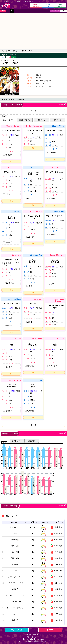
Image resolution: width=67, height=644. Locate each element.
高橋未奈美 (53, 366)
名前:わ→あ (57, 120)
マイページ (55, 11)
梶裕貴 (30, 198)
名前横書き (32, 441)
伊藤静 (51, 284)
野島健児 (9, 242)
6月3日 (33, 223)
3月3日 (33, 137)
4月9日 (11, 177)
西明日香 (30, 237)
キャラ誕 (6, 5)
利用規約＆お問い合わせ (34, 635)
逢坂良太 (52, 235)
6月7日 (11, 269)
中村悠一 (9, 325)
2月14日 (12, 135)
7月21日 (55, 266)
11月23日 (12, 391)
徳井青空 (9, 367)
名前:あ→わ (41, 120)
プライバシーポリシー (34, 637)
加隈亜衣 (30, 322)
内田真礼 (30, 366)
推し (11, 161)
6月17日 (33, 266)
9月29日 (33, 349)
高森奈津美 (10, 283)
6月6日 (55, 220)
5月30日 (12, 223)
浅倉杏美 (52, 199)
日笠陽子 (9, 194)
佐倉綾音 (52, 153)
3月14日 (55, 135)
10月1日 (55, 349)
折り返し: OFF (17, 441)
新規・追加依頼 (17, 630)
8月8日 (33, 308)
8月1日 (11, 308)
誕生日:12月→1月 (25, 120)
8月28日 (55, 312)
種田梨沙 (9, 155)
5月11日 (55, 179)
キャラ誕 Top (6, 51)
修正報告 (50, 630)
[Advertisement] (33, 31)
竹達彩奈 (9, 411)
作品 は (15, 51)
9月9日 (11, 349)
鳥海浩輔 (30, 411)
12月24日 (34, 391)
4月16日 (33, 179)
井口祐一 (30, 286)
